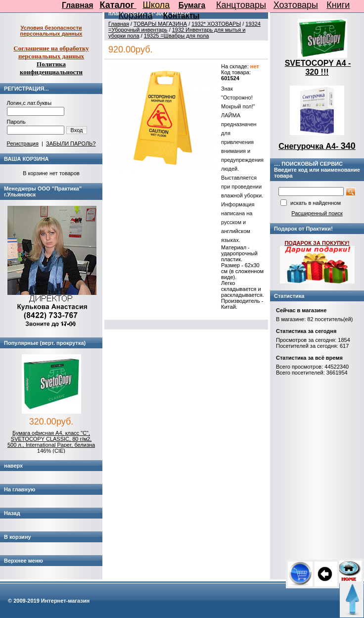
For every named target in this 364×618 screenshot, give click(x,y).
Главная (77, 5)
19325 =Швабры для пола (177, 36)
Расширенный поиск (317, 213)
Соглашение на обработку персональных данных (51, 52)
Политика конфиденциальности (51, 68)
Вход (77, 130)
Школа (157, 5)
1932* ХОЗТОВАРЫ (216, 24)
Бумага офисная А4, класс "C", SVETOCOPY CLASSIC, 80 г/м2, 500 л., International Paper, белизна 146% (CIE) (51, 442)
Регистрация (23, 143)
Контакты (182, 16)
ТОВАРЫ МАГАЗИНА (160, 24)
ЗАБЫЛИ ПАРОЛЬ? (71, 143)
